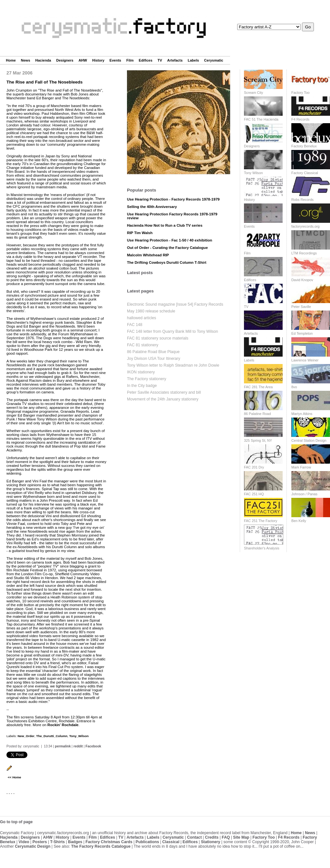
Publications (147, 842)
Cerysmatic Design (33, 846)
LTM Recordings (304, 253)
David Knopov (302, 280)
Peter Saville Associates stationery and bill (164, 392)
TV (160, 60)
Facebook (93, 746)
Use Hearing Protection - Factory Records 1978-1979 (173, 199)
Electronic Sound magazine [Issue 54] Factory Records (175, 304)
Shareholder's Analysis (262, 548)
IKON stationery (141, 372)
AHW (83, 60)
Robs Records (302, 200)
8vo (294, 387)
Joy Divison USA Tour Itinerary (154, 359)
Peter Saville (301, 307)
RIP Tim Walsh (140, 233)
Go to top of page (16, 822)
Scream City (253, 93)
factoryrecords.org (306, 226)
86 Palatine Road (257, 414)
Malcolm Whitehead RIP (148, 255)
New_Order (26, 736)
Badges (75, 842)
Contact (194, 837)
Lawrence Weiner (305, 360)
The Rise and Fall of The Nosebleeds (44, 82)
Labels (194, 60)
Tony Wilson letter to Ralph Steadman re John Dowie (173, 365)
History (98, 60)
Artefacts (175, 60)
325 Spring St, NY (258, 440)
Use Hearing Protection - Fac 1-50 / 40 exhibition (170, 240)
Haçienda (9, 837)
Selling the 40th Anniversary (152, 207)
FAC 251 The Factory (261, 521)
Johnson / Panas (304, 494)
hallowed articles (141, 318)
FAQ (226, 837)
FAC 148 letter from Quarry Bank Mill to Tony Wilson (173, 331)
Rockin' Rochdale (63, 725)
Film (130, 60)
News (26, 60)
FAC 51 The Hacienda (261, 119)
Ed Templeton (302, 333)
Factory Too (301, 93)
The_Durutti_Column (52, 736)
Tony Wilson (253, 173)
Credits (212, 837)
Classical (171, 842)
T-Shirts (58, 842)
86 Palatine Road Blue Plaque (153, 352)
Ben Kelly (299, 521)
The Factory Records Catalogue (101, 846)
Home (11, 60)
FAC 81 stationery (143, 345)
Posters (40, 842)
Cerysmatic (214, 60)
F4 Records (300, 119)
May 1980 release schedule (151, 311)
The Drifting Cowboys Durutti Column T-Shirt (167, 262)
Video (24, 842)
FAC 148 (135, 325)
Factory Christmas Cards (109, 842)
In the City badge (142, 386)
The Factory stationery (147, 379)
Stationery (210, 842)
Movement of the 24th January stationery (163, 399)
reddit (78, 746)
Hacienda (43, 60)
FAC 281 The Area (258, 387)
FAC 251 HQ (254, 494)
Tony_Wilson (79, 736)
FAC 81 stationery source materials (158, 338)
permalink (63, 746)
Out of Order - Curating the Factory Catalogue (167, 248)
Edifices (146, 60)
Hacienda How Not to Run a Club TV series (165, 225)
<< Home (14, 777)
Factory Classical (305, 173)
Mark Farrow (301, 467)
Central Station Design (309, 440)
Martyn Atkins (302, 414)
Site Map (241, 837)
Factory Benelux (304, 146)
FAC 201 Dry (254, 467)
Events (115, 60)
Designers (65, 60)
